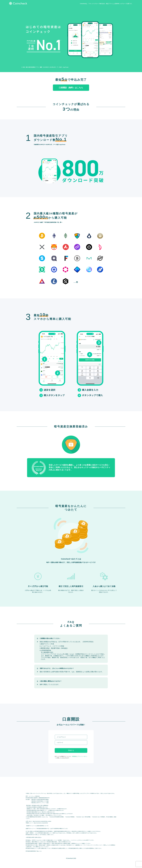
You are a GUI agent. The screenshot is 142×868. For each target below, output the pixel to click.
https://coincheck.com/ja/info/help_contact (42, 821)
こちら (40, 851)
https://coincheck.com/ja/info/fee (41, 823)
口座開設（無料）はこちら (71, 88)
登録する (71, 750)
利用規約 (74, 756)
